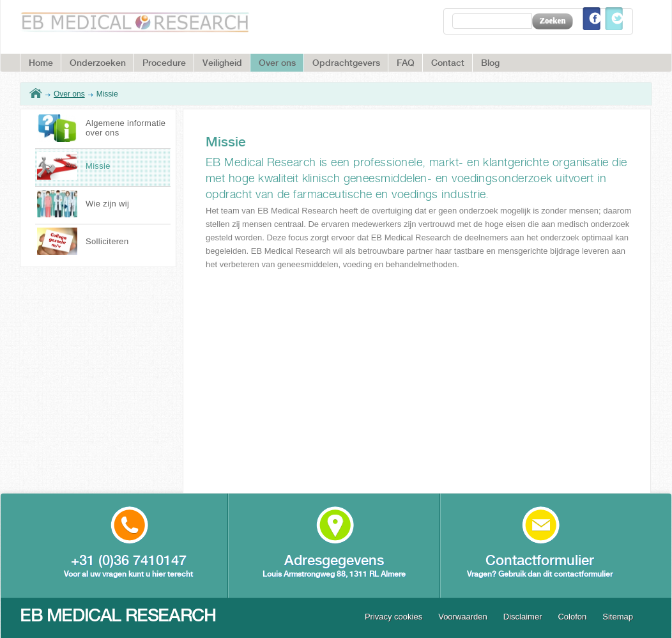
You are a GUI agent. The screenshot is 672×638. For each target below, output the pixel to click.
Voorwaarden (463, 617)
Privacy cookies (393, 617)
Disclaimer (523, 617)
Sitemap (618, 617)
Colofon (572, 617)
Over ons (69, 94)
